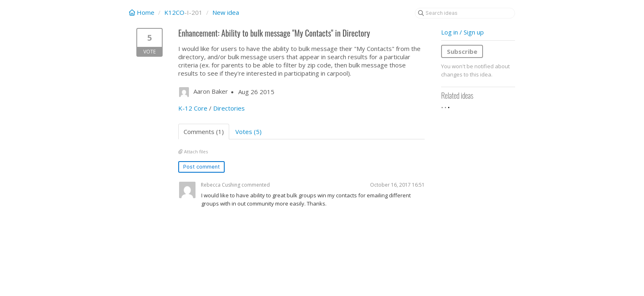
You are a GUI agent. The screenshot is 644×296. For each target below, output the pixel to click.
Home (143, 12)
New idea (226, 12)
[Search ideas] (465, 13)
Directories (229, 108)
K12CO (174, 12)
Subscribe (462, 51)
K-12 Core (193, 108)
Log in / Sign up (462, 32)
